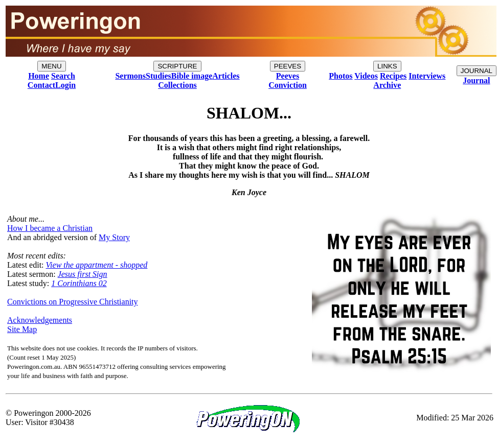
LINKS (387, 66)
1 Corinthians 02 (79, 283)
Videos (366, 76)
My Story (114, 237)
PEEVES (288, 66)
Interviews (427, 76)
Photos (341, 76)
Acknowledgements (40, 320)
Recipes (393, 76)
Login (65, 85)
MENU (51, 66)
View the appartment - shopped (97, 265)
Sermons (130, 76)
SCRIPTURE (177, 66)
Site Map (22, 329)
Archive (387, 85)
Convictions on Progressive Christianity (73, 302)
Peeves (288, 76)
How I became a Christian (50, 228)
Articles (226, 76)
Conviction (288, 85)
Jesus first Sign (83, 274)
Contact (41, 85)
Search (63, 76)
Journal (476, 80)
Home (39, 76)
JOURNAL (477, 71)
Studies (159, 76)
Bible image (192, 76)
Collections (177, 85)
